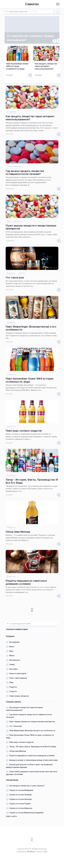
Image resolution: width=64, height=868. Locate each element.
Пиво (11, 682)
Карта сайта (11, 816)
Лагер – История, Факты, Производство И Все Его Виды (33, 747)
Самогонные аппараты (19, 696)
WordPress (31, 852)
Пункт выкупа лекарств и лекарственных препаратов (32, 722)
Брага (12, 646)
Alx (46, 852)
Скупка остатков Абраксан (21, 808)
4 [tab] (36, 11)
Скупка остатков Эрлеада (21, 799)
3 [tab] (33, 11)
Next (59, 11)
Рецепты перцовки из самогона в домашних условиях (26, 582)
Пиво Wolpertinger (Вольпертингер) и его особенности (32, 730)
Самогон (32, 4)
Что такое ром (15, 278)
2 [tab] (31, 11)
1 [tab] (28, 11)
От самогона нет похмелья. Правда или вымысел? (30, 38)
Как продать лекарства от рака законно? (27, 786)
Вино (11, 651)
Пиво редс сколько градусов (24, 431)
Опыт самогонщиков (18, 678)
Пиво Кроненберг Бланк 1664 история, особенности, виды (17, 66)
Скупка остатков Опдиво (20, 804)
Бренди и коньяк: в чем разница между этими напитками (34, 760)
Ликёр (12, 664)
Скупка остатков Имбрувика (21, 790)
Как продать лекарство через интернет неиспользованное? (46, 66)
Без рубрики (11, 112)
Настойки (13, 669)
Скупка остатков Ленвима (21, 795)
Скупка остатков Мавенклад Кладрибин (26, 813)
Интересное (11, 273)
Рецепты (13, 687)
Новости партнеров (14, 166)
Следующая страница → (32, 610)
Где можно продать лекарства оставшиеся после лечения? (25, 172)
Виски (12, 655)
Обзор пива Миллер (18, 532)
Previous (54, 11)
